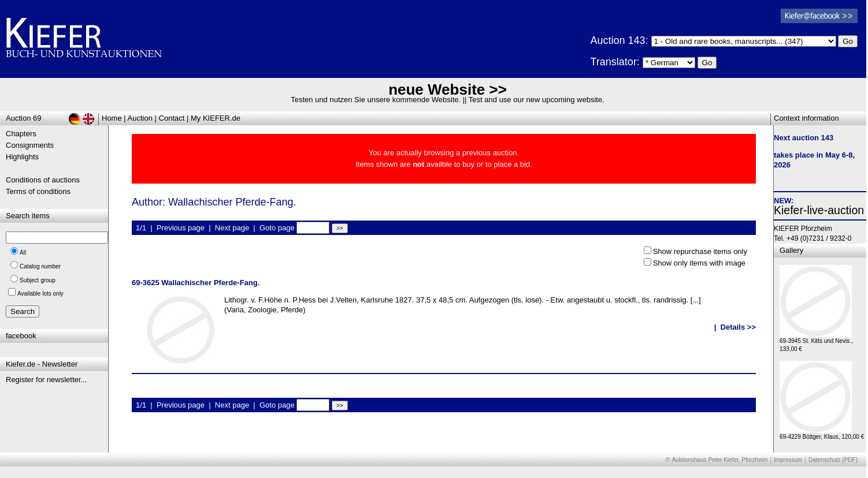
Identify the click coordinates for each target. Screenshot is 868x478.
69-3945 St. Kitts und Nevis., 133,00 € (816, 342)
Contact (172, 118)
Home (112, 118)
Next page (232, 228)
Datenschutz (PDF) (833, 460)
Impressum (788, 460)
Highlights (22, 157)
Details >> (738, 327)
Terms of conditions (38, 191)
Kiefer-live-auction (819, 210)
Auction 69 (23, 118)
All (23, 253)
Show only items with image (699, 263)
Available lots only (40, 294)
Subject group (38, 280)
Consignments (30, 145)
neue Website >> (448, 89)
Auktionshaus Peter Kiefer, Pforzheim (720, 460)
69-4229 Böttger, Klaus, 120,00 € (822, 434)
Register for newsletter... (46, 380)
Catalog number (40, 266)
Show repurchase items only (700, 251)
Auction (140, 118)
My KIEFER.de (216, 118)
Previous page (181, 228)
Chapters (21, 134)
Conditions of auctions (43, 180)
